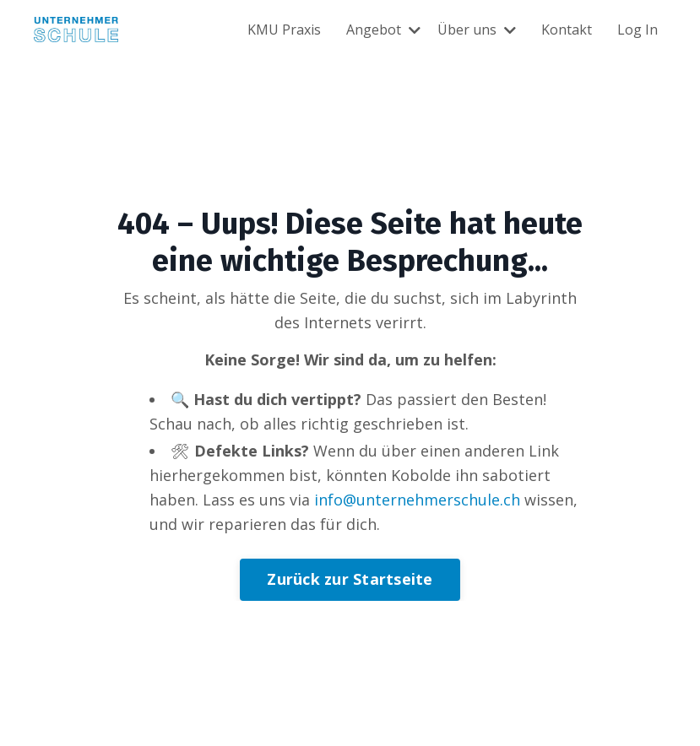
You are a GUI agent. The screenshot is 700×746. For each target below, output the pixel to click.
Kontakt (567, 30)
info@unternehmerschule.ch (417, 500)
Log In (638, 30)
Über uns (477, 30)
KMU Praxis (284, 30)
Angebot (383, 30)
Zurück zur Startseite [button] (350, 579)
